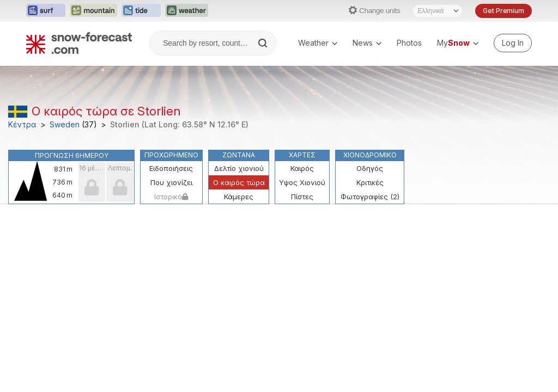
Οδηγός (370, 168)
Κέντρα (22, 125)
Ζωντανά (239, 155)
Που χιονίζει (171, 182)
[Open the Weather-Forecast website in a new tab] (187, 11)
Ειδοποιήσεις (171, 168)
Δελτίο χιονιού (239, 168)
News (367, 43)
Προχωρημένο (171, 155)
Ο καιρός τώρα (239, 182)
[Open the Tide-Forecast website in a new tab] (141, 11)
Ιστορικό (171, 197)
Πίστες (302, 197)
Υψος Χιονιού (302, 182)
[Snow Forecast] (79, 43)
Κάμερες (239, 197)
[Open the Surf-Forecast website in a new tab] (46, 11)
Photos (409, 43)
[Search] (264, 43)
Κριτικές (370, 182)
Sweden (65, 125)
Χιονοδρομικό (370, 155)
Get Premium (504, 11)
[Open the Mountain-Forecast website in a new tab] (93, 11)
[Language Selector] (438, 11)
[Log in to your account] (513, 43)
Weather (318, 43)
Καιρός (302, 168)
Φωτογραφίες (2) (370, 197)
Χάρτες (302, 155)
